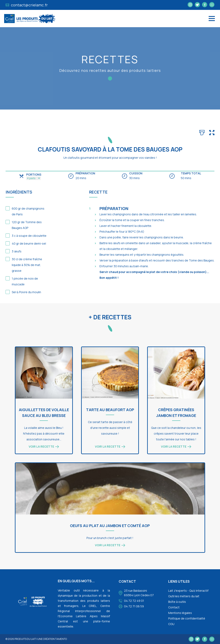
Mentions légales (180, 613)
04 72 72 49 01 (134, 601)
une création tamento (52, 639)
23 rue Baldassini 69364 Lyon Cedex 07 (139, 593)
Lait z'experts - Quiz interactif (188, 591)
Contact (174, 607)
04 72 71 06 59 (134, 606)
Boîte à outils (177, 602)
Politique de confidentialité (187, 618)
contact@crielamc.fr (27, 5)
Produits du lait (25, 639)
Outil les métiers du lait (184, 596)
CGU (171, 624)
